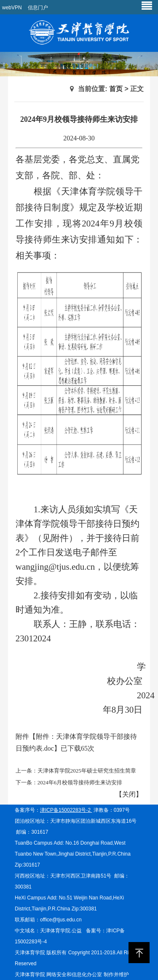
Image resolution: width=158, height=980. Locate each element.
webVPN (12, 8)
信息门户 (38, 8)
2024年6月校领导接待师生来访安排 (80, 782)
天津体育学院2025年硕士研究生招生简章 (87, 771)
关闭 (129, 794)
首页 (116, 89)
